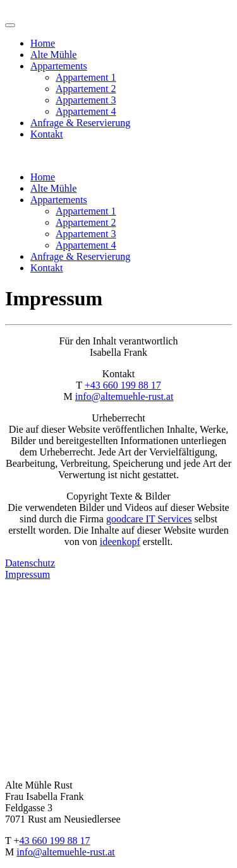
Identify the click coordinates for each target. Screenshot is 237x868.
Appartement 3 (86, 100)
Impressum (27, 574)
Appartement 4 (86, 111)
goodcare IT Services (149, 519)
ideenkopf (120, 542)
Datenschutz (30, 563)
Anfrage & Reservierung (80, 123)
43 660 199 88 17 (55, 841)
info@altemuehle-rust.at (125, 396)
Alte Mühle (53, 55)
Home (43, 43)
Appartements (59, 66)
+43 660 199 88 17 (123, 385)
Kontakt (47, 134)
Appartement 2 (86, 89)
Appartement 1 (86, 77)
